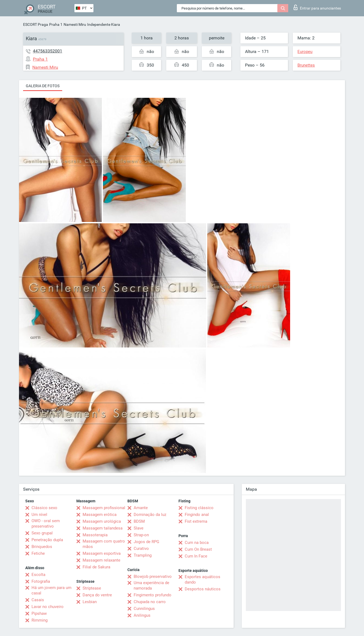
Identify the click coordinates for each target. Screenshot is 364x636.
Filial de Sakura (96, 567)
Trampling (143, 555)
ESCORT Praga (36, 24)
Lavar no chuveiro (48, 607)
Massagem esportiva (102, 553)
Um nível (39, 515)
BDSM (139, 521)
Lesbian (90, 602)
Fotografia (41, 581)
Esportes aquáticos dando (203, 579)
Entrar (317, 7)
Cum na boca (197, 543)
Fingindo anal (197, 515)
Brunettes (306, 65)
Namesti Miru (75, 24)
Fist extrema (196, 521)
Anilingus (142, 615)
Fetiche (38, 553)
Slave (139, 528)
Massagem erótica (100, 515)
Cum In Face (196, 556)
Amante (141, 508)
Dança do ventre (97, 595)
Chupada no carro (150, 602)
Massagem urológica (102, 521)
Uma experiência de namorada (151, 585)
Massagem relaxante (101, 560)
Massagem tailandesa (103, 528)
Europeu (305, 52)
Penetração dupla (47, 540)
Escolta (38, 575)
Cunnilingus (144, 609)
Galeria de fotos (43, 86)
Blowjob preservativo (153, 577)
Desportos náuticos (203, 589)
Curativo (141, 549)
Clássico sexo (44, 508)
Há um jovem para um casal (51, 590)
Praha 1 (56, 24)
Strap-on (141, 535)
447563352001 (48, 51)
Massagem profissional (104, 508)
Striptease (92, 588)
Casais (38, 600)
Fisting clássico (199, 508)
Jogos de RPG (146, 542)
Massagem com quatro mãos (104, 544)
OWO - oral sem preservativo (46, 524)
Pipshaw (39, 613)
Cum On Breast (198, 549)
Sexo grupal (42, 533)
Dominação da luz (150, 515)
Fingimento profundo (153, 595)
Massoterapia (95, 535)
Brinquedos (42, 547)
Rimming (40, 620)
